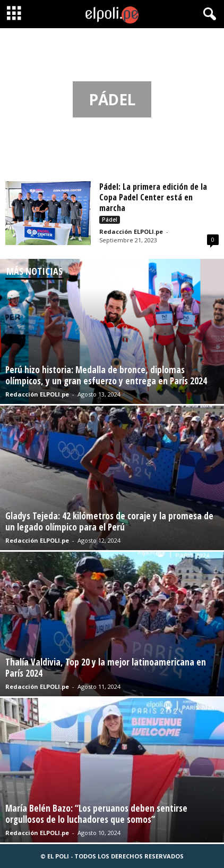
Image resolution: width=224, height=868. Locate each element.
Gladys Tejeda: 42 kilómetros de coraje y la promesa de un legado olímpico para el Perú (109, 521)
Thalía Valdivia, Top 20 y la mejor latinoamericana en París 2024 (106, 668)
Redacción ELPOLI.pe (131, 231)
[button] (208, 14)
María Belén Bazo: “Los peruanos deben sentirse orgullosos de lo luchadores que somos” (96, 814)
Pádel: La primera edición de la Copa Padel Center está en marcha (153, 197)
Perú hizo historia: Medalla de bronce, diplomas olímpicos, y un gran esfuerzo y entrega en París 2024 (106, 375)
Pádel (110, 220)
